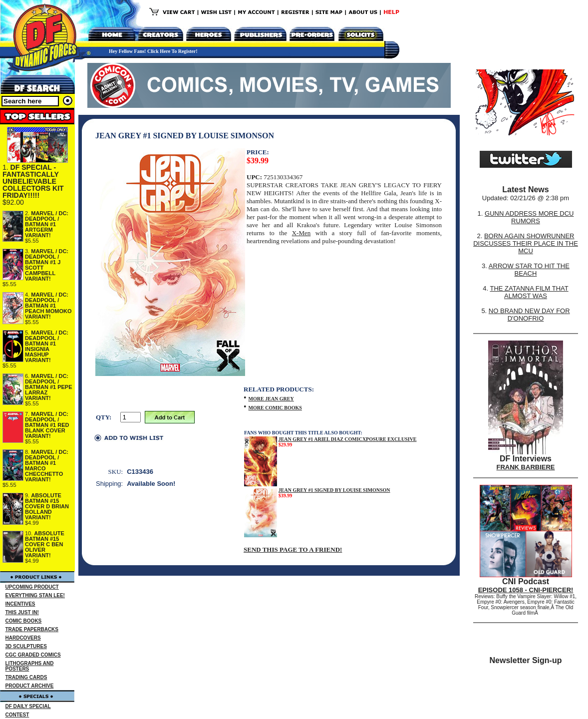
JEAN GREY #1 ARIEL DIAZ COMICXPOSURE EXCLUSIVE (348, 439)
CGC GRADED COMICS (33, 655)
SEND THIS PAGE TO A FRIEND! (293, 549)
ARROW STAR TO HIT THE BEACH (529, 270)
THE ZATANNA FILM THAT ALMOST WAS (529, 292)
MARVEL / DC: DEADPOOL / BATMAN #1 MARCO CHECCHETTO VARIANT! (47, 466)
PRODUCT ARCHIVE (30, 686)
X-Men (301, 233)
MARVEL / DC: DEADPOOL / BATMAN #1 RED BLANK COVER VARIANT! (47, 425)
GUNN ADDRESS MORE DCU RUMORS (529, 217)
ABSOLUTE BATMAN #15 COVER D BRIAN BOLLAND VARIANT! (47, 506)
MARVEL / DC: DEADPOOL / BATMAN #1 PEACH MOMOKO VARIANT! (48, 306)
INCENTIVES (20, 604)
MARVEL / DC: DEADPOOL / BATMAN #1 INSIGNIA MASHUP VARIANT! (47, 346)
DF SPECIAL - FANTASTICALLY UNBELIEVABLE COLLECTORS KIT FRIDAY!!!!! (33, 181)
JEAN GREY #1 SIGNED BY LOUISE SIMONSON (334, 490)
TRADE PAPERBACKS (32, 629)
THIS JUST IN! (22, 612)
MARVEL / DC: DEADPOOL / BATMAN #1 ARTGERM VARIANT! (47, 224)
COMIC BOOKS (24, 621)
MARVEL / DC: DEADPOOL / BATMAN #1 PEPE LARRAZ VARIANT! (49, 387)
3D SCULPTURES (26, 646)
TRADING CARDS (26, 677)
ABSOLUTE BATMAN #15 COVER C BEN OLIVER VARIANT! (45, 544)
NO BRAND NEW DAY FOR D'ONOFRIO (529, 315)
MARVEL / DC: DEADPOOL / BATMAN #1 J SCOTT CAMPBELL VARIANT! (47, 265)
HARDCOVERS (23, 638)
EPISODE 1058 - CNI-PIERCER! (526, 590)
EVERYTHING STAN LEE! (35, 595)
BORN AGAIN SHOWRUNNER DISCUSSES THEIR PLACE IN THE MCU (526, 243)
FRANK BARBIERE (526, 467)
